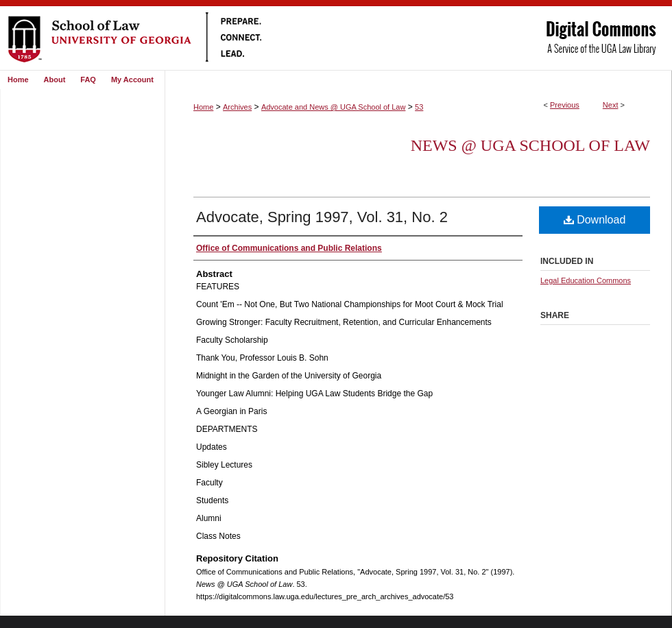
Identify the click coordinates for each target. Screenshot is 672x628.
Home (203, 107)
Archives (237, 107)
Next (611, 105)
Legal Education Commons (586, 280)
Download (595, 220)
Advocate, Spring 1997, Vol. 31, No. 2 (322, 217)
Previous (565, 105)
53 (419, 107)
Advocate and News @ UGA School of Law (334, 107)
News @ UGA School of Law (530, 145)
